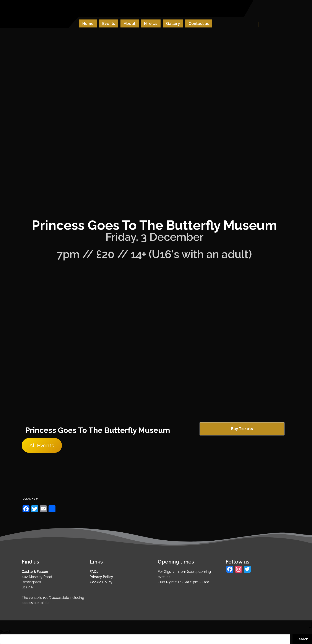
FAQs (94, 572)
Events (109, 23)
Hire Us (151, 23)
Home (88, 23)
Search (6, 632)
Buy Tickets (242, 429)
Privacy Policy (101, 577)
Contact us (199, 23)
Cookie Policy (101, 582)
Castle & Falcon (35, 572)
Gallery (173, 23)
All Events (42, 445)
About (130, 23)
